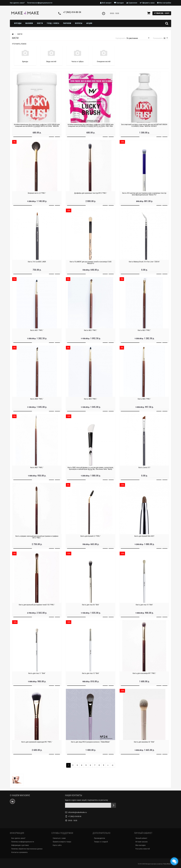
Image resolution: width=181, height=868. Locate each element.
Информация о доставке (20, 845)
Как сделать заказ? (17, 3)
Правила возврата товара (62, 842)
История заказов (141, 842)
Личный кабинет (141, 838)
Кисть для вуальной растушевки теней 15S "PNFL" (37, 607)
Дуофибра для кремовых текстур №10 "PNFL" (91, 196)
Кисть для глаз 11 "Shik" (37, 676)
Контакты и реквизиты (19, 852)
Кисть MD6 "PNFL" (144, 401)
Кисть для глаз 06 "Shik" (91, 607)
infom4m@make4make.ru (77, 812)
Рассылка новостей (143, 849)
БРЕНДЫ (18, 23)
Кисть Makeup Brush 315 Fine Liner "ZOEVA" (144, 264)
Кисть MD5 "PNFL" (90, 401)
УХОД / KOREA (53, 23)
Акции (89, 23)
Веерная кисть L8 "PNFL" (37, 196)
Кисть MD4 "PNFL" (37, 401)
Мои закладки (140, 845)
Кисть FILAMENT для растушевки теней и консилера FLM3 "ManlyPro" (91, 265)
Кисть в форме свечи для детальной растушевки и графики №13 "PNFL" (37, 539)
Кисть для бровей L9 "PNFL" (90, 539)
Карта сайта (57, 845)
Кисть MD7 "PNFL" (37, 470)
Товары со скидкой (101, 842)
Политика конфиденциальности (40, 3)
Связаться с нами (59, 838)
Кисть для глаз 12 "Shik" (91, 676)
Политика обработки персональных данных (27, 849)
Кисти (40, 23)
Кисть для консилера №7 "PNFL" (144, 676)
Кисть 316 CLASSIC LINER (37, 264)
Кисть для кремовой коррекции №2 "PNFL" (37, 744)
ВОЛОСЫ (79, 23)
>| (112, 765)
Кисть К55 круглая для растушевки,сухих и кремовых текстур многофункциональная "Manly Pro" (144, 196)
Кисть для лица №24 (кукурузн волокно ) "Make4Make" (90, 744)
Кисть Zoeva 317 (144, 470)
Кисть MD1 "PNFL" (37, 333)
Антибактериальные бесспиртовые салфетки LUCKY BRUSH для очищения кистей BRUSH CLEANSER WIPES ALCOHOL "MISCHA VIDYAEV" (37, 129)
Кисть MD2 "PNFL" (90, 333)
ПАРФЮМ (67, 23)
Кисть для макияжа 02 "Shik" (144, 744)
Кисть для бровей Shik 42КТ (144, 539)
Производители (99, 838)
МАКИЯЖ (29, 23)
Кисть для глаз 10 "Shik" (144, 607)
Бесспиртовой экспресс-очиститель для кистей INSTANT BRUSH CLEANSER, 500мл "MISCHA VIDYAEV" (144, 128)
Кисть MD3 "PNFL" (144, 333)
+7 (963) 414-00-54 (72, 12)
